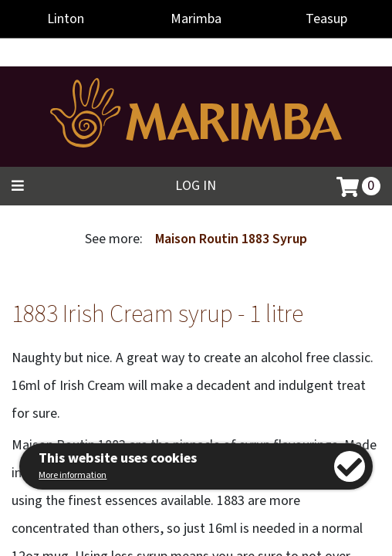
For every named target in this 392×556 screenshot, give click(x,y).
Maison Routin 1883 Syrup (231, 239)
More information (73, 475)
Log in (196, 186)
